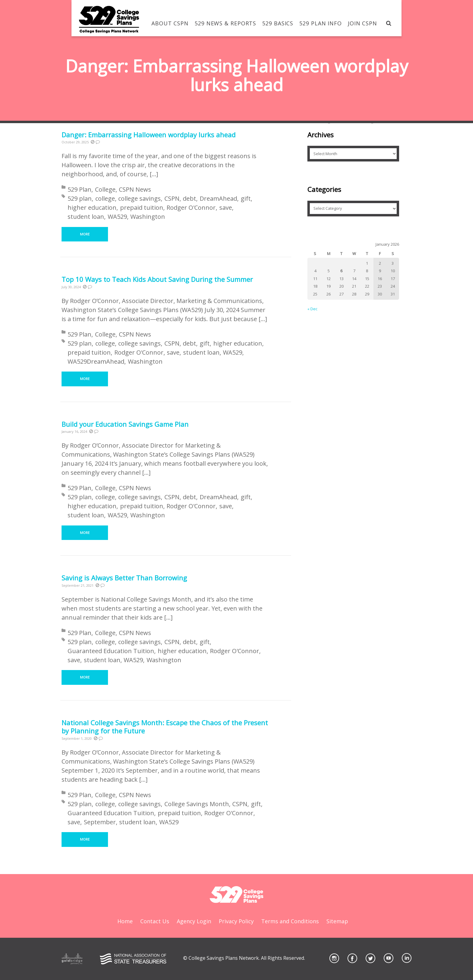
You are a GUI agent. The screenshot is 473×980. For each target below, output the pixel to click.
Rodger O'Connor (191, 207)
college (105, 198)
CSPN (172, 198)
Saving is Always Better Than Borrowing (124, 578)
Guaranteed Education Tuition (111, 651)
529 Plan (79, 189)
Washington (148, 217)
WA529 (117, 217)
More (85, 234)
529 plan (80, 198)
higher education (92, 207)
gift (246, 198)
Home (125, 921)
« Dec (312, 309)
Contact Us (155, 921)
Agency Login (194, 921)
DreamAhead (218, 198)
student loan (86, 217)
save (226, 207)
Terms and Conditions (290, 921)
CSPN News (135, 189)
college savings (140, 198)
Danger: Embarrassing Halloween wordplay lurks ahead (149, 135)
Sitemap (337, 921)
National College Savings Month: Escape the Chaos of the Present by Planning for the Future (165, 727)
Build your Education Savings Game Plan (125, 424)
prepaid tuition (142, 207)
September (100, 822)
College (105, 189)
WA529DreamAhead (96, 361)
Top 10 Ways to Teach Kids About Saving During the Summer (158, 279)
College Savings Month (197, 804)
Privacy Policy (236, 921)
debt (189, 198)
